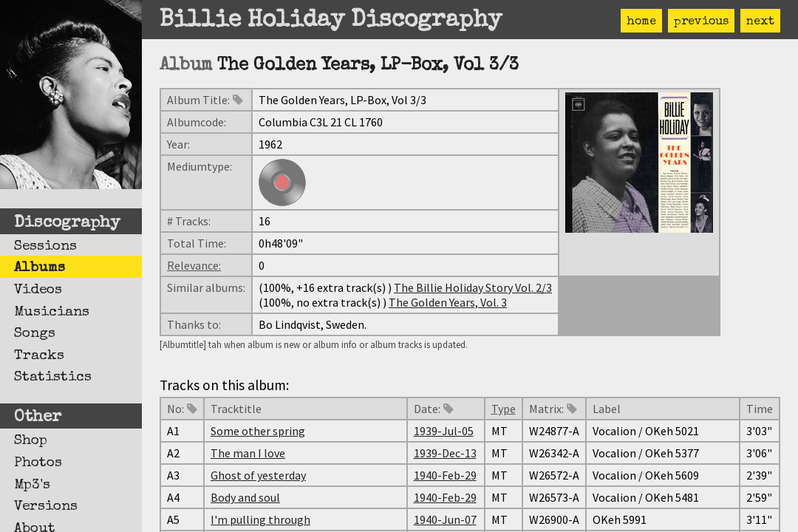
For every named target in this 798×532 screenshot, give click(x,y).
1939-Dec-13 (445, 453)
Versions (46, 507)
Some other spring (258, 431)
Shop (31, 441)
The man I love (248, 453)
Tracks (39, 356)
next (760, 22)
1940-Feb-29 (445, 475)
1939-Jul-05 (444, 431)
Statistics (53, 378)
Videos (38, 290)
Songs (35, 334)
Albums (40, 268)
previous (701, 22)
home (641, 22)
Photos (38, 463)
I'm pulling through (260, 519)
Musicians (52, 313)
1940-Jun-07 (445, 519)
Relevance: (194, 265)
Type (504, 409)
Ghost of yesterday (258, 475)
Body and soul (245, 497)
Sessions (45, 247)
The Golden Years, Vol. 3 (448, 302)
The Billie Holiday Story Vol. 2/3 (473, 287)
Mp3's (32, 485)
